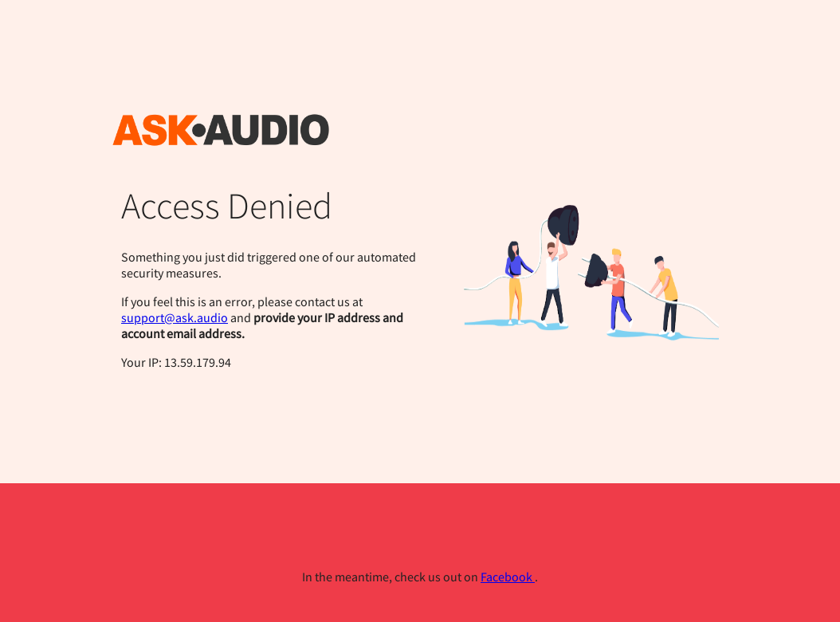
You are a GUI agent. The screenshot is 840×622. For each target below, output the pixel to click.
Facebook (508, 577)
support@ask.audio (175, 317)
